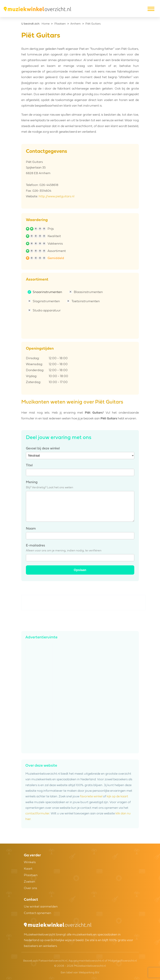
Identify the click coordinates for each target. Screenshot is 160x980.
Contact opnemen (37, 913)
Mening (32, 482)
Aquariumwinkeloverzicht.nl (86, 961)
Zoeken (29, 882)
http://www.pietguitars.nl (56, 197)
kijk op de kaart (117, 797)
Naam (31, 529)
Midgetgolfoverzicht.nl (122, 961)
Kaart (28, 869)
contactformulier (37, 814)
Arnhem (75, 24)
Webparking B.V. (89, 973)
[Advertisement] (83, 603)
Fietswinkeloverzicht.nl (53, 961)
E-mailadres (35, 546)
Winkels (30, 862)
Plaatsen (60, 24)
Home (46, 24)
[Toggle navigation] (151, 9)
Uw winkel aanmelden (41, 907)
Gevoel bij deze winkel (43, 449)
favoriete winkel (91, 797)
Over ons (31, 888)
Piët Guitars (93, 24)
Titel (29, 465)
